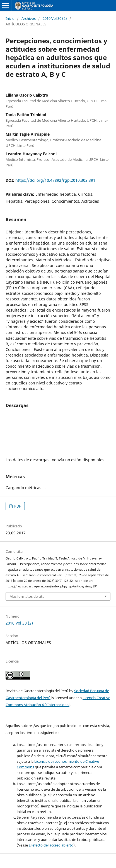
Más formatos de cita (27, 596)
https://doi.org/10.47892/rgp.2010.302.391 (55, 180)
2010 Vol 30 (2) (55, 18)
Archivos (29, 18)
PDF (17, 506)
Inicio (10, 18)
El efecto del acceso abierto (51, 845)
